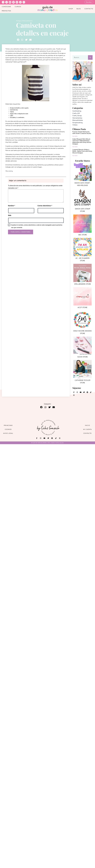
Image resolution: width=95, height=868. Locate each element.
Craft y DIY (76, 113)
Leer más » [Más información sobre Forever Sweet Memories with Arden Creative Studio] (75, 136)
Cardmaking (77, 111)
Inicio (87, 425)
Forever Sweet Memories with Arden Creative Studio (82, 133)
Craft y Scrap (77, 116)
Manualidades (27, 21)
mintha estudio (60, 443)
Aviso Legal (9, 434)
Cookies (9, 429)
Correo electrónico (45, 206)
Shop (71, 9)
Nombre (12, 206)
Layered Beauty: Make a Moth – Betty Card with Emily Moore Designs (82, 151)
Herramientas (77, 118)
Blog (79, 9)
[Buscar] (90, 57)
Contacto (89, 9)
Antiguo (19, 21)
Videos (75, 125)
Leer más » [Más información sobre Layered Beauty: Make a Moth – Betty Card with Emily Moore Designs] (75, 155)
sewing (10, 171)
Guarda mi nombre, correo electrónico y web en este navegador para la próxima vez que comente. (37, 226)
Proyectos (6, 11)
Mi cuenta (87, 429)
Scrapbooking (77, 123)
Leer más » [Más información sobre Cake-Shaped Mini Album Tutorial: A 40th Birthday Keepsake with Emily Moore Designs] (75, 147)
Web (10, 215)
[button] (18, 40)
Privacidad (9, 425)
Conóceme (6, 7)
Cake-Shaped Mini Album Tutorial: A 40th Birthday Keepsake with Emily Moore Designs (82, 141)
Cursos (18, 7)
